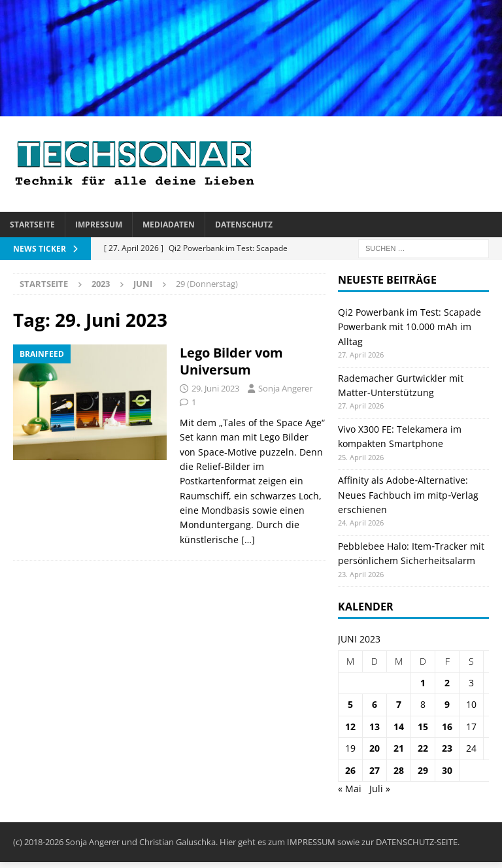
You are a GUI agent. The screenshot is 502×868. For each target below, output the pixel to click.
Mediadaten (169, 225)
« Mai (350, 789)
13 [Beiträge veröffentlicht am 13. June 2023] (375, 726)
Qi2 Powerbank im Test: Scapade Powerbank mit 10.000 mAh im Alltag (410, 327)
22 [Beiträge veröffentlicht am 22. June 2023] (423, 748)
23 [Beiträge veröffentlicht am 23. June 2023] (447, 748)
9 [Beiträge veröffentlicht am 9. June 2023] (447, 704)
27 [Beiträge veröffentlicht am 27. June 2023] (375, 770)
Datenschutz (244, 225)
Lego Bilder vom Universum (231, 361)
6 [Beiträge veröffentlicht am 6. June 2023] (375, 704)
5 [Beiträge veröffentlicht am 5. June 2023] (350, 704)
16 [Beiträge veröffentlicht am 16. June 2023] (447, 726)
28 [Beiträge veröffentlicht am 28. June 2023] (399, 770)
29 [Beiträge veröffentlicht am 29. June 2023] (423, 770)
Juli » (380, 789)
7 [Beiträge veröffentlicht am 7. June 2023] (399, 704)
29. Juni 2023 (215, 388)
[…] (248, 540)
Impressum (99, 225)
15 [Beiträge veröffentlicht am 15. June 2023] (423, 726)
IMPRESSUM (311, 842)
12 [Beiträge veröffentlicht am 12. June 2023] (350, 726)
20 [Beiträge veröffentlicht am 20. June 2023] (375, 748)
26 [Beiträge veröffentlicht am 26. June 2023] (350, 770)
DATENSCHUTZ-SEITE (417, 842)
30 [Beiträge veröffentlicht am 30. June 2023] (447, 770)
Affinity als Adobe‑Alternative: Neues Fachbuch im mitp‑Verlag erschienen (408, 495)
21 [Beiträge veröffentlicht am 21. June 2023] (399, 748)
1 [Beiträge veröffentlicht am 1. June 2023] (423, 683)
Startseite (32, 225)
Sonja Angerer (285, 388)
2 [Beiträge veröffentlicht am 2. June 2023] (447, 683)
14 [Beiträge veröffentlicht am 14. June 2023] (399, 726)
